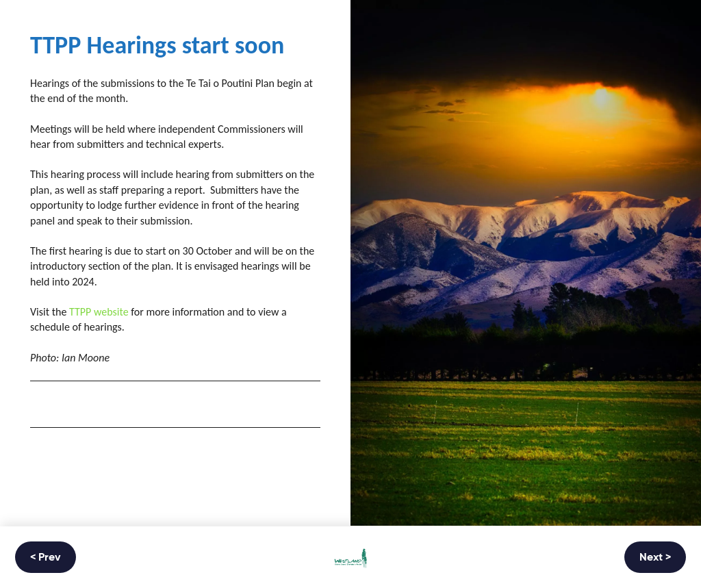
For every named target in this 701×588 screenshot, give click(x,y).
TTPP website (99, 312)
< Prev (46, 558)
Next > (655, 558)
